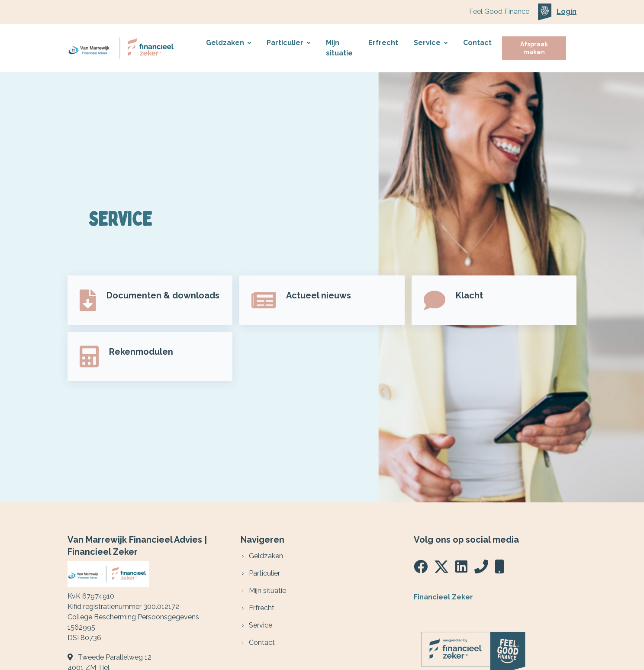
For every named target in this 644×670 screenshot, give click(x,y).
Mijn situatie (339, 48)
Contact (477, 43)
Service (431, 43)
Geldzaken (229, 43)
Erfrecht (383, 43)
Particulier (288, 43)
